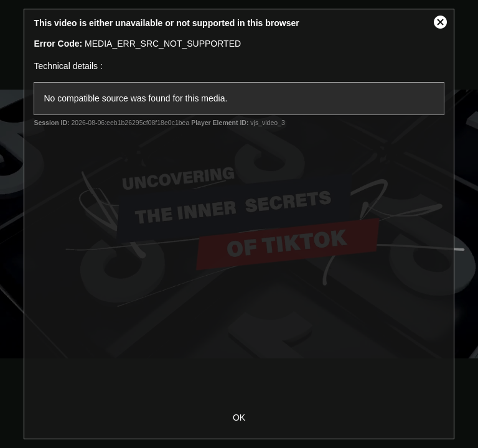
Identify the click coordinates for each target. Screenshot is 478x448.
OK (239, 418)
